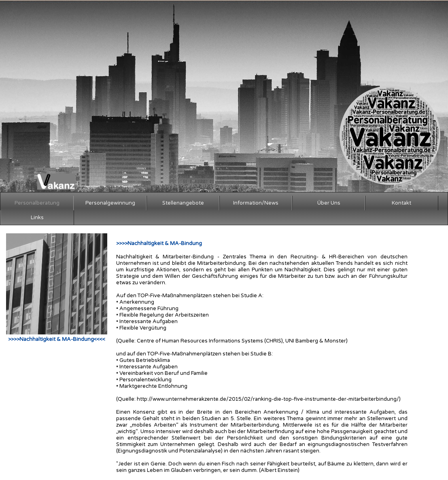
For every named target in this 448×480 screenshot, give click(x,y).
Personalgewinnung (110, 203)
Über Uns (329, 203)
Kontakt (401, 203)
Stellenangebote (183, 203)
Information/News (256, 203)
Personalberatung (37, 203)
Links (37, 218)
